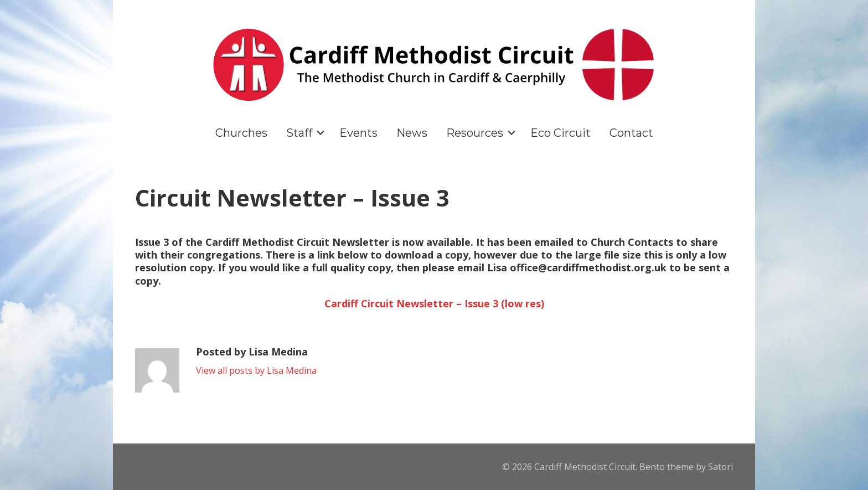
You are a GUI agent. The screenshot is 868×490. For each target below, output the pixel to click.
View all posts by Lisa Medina (256, 370)
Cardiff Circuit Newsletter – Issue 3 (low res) (434, 303)
